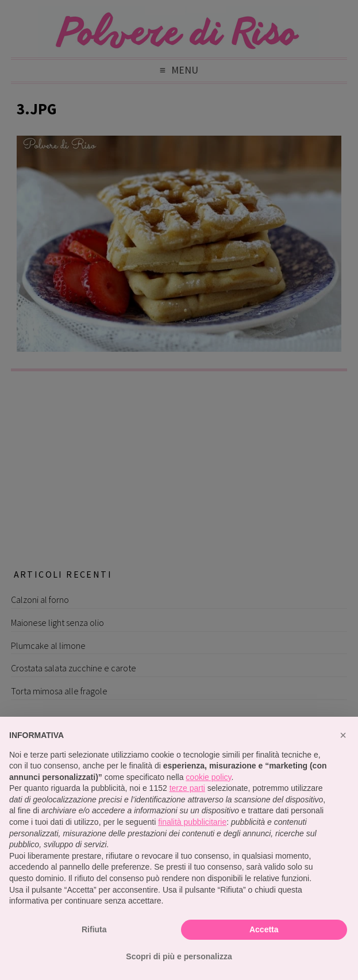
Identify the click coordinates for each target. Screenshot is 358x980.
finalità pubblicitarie (192, 822)
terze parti (187, 788)
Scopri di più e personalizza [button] (179, 956)
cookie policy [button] (208, 777)
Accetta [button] (264, 929)
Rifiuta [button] (94, 929)
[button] (343, 735)
